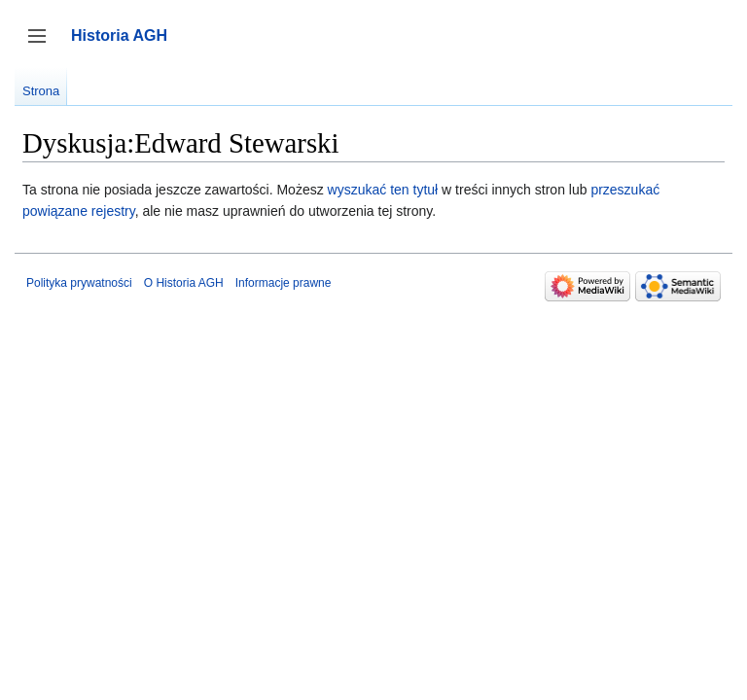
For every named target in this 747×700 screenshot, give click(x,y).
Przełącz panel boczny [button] (43, 45)
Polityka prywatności (79, 283)
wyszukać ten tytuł (383, 190)
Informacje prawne (284, 283)
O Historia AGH (184, 283)
